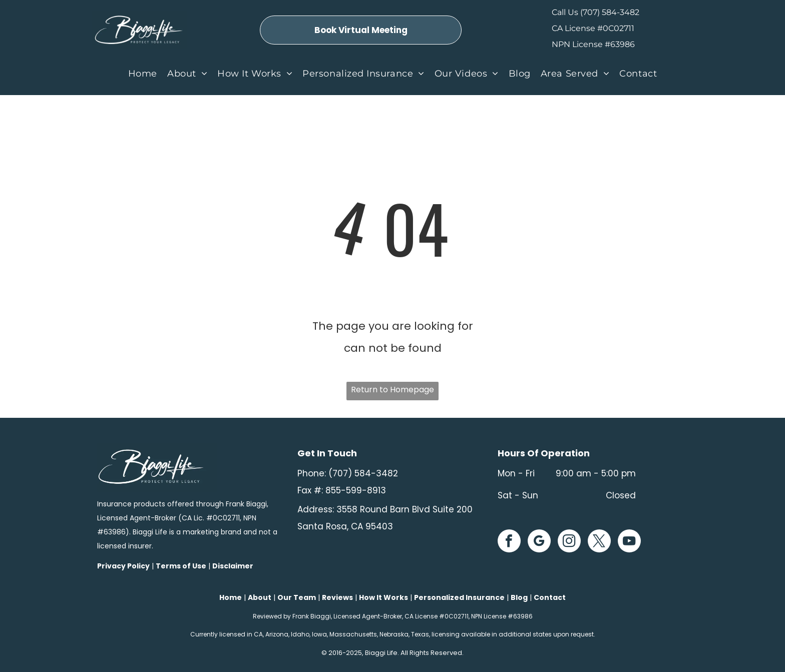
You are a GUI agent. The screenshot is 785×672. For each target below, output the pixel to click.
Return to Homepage (392, 390)
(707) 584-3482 (363, 473)
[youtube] (629, 542)
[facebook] (509, 542)
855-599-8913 (356, 490)
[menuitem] (143, 73)
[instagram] (569, 542)
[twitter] (599, 542)
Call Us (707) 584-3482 (596, 12)
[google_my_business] (539, 542)
